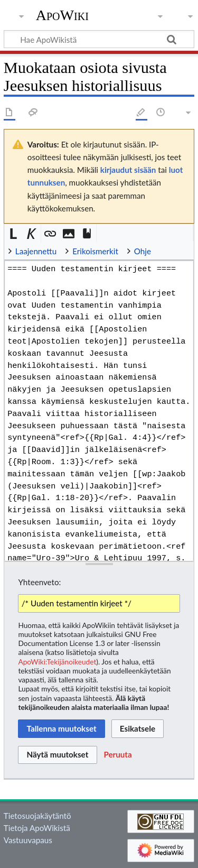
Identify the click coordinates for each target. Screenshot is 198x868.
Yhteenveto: (39, 582)
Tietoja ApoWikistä (37, 828)
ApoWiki (62, 15)
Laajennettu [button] (36, 251)
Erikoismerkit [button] (95, 251)
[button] (13, 233)
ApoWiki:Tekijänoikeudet (57, 662)
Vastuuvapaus (28, 840)
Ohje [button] (143, 251)
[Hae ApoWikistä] (99, 39)
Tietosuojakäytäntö (37, 816)
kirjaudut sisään (128, 170)
